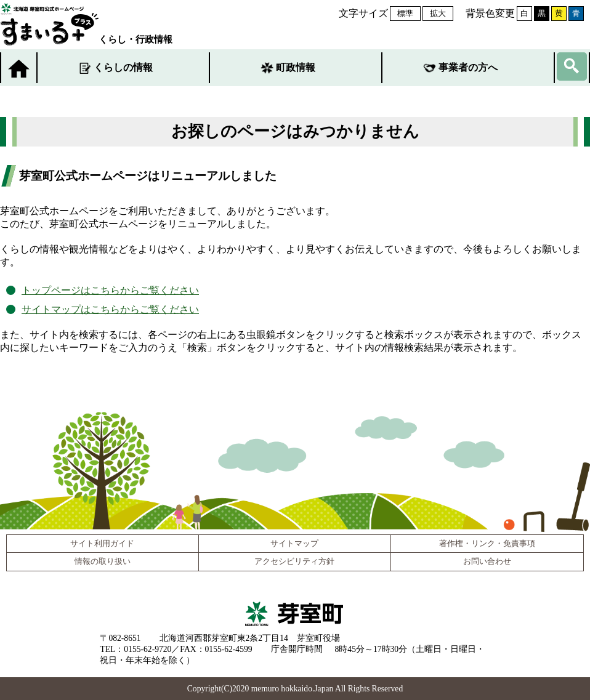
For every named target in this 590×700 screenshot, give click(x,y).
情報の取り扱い (103, 561)
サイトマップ (294, 544)
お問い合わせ (487, 561)
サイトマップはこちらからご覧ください (110, 309)
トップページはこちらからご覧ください (110, 290)
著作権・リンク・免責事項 (487, 544)
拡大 (438, 13)
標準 (405, 13)
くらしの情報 (123, 67)
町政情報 (296, 67)
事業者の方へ (468, 67)
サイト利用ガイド (102, 544)
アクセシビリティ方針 (294, 561)
